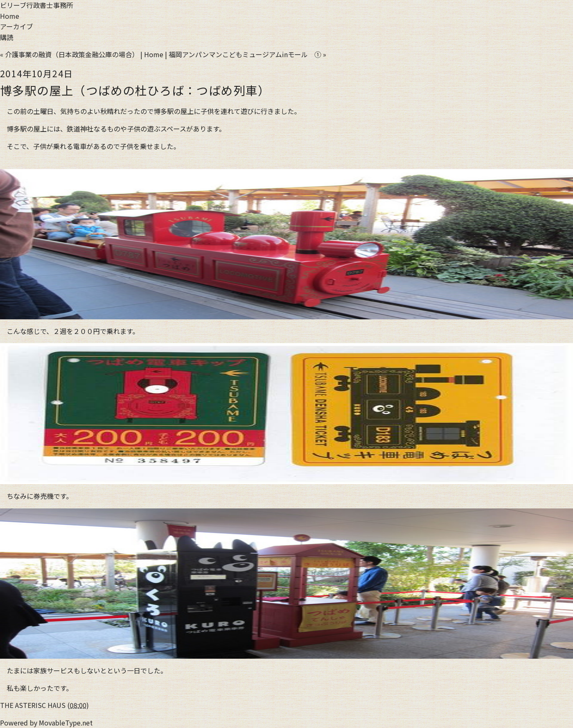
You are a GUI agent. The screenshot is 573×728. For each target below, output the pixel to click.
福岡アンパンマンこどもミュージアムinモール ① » (247, 54)
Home (10, 16)
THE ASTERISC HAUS (33, 705)
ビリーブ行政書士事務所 (37, 5)
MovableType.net (66, 723)
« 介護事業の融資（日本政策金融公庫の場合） (69, 54)
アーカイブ (16, 26)
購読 (7, 37)
